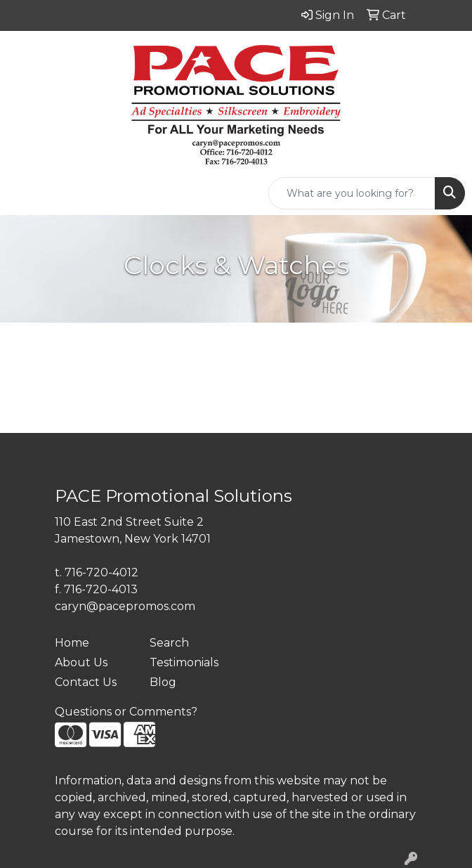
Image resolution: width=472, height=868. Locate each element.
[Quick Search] (352, 193)
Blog (163, 682)
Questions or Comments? (126, 712)
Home (72, 643)
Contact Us (86, 682)
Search (169, 643)
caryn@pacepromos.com (125, 606)
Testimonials (184, 662)
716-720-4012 (101, 572)
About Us (81, 662)
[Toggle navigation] (22, 193)
